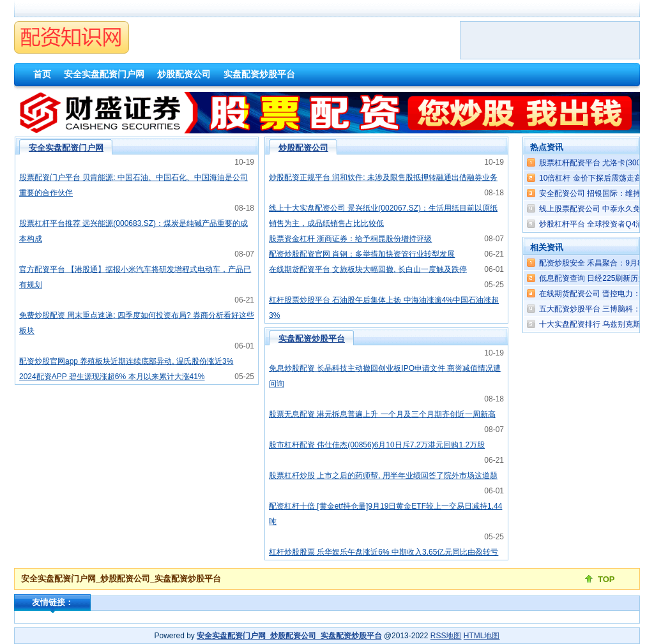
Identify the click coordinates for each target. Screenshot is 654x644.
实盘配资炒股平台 (312, 339)
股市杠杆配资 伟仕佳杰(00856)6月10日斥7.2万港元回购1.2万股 (377, 445)
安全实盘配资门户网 (66, 148)
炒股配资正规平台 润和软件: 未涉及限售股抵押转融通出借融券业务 (383, 177)
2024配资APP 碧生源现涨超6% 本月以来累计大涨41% (112, 377)
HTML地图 (482, 636)
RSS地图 (446, 636)
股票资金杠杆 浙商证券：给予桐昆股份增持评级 (350, 239)
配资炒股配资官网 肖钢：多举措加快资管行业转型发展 (362, 254)
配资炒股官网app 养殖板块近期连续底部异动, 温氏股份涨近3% (126, 361)
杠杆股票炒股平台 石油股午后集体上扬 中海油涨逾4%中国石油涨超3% (384, 308)
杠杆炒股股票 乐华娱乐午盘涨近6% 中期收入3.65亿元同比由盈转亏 (384, 552)
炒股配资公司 (303, 148)
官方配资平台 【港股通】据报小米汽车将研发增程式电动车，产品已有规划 (135, 277)
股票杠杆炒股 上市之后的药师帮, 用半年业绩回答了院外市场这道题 (383, 476)
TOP (606, 579)
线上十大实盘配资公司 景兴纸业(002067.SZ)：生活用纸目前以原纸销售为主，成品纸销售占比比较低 (383, 216)
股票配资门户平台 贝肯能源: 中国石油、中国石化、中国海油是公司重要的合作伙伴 (133, 185)
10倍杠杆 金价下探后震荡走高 (590, 178)
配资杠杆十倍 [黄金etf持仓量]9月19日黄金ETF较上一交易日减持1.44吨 (385, 514)
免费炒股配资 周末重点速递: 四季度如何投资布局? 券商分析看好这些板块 (137, 323)
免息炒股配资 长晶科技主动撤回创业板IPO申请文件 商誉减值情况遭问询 (385, 376)
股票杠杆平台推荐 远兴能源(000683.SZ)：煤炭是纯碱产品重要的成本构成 (133, 231)
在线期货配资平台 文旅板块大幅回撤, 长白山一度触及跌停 (368, 269)
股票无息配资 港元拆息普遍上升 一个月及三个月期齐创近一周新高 (382, 414)
